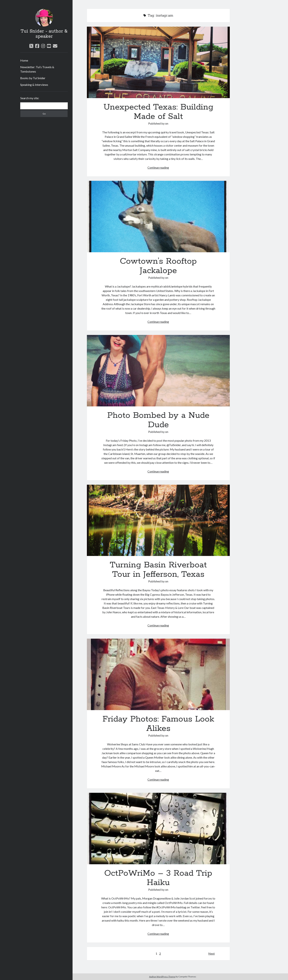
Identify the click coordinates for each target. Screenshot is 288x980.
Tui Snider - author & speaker (44, 34)
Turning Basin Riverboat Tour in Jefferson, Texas (158, 520)
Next (211, 953)
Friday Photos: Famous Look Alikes (158, 674)
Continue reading (158, 167)
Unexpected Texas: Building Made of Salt (158, 62)
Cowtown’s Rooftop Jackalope (158, 217)
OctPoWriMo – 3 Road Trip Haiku (158, 829)
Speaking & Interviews (34, 85)
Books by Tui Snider (33, 78)
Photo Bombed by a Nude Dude (158, 371)
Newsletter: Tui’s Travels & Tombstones (37, 69)
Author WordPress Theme (162, 977)
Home (24, 60)
